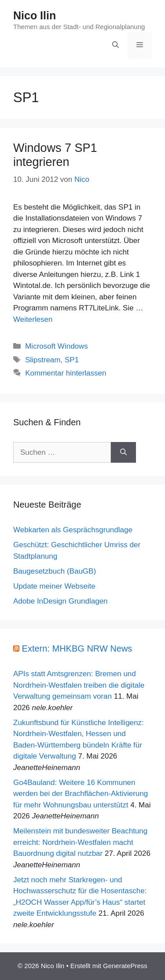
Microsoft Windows (57, 346)
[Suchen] (123, 453)
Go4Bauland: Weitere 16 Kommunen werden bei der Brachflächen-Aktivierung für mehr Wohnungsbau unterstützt (81, 794)
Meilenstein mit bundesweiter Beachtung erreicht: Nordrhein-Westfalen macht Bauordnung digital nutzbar (80, 842)
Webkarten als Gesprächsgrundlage (73, 530)
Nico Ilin (35, 15)
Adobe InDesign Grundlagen (60, 601)
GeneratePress (125, 966)
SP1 (72, 360)
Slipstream (43, 360)
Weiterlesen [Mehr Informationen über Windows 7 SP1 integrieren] (33, 319)
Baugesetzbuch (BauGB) (55, 571)
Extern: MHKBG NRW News (77, 648)
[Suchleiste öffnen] (115, 45)
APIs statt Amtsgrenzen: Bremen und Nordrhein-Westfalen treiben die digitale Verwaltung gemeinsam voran (79, 685)
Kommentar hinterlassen (66, 373)
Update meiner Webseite (54, 586)
